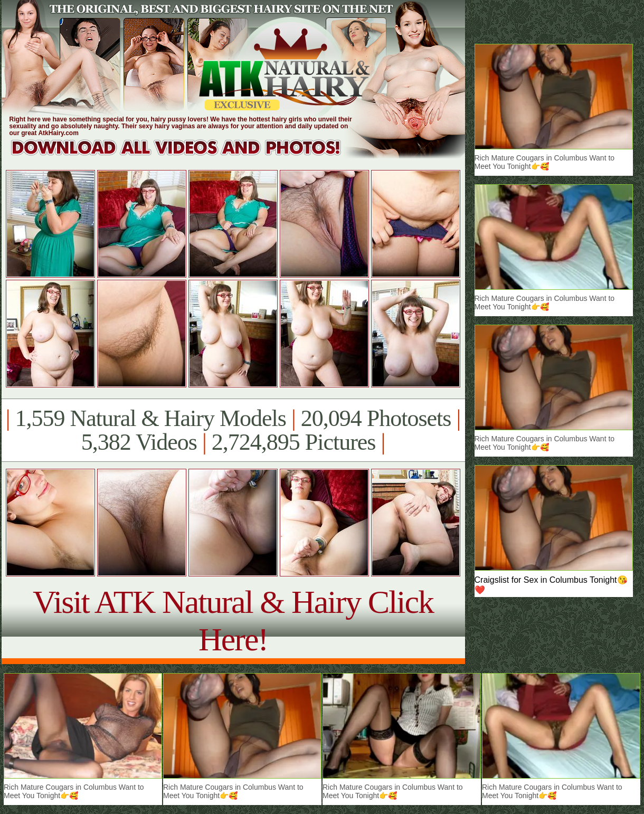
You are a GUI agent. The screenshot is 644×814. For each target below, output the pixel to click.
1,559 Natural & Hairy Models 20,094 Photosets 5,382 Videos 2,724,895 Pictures (233, 430)
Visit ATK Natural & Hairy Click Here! (233, 621)
